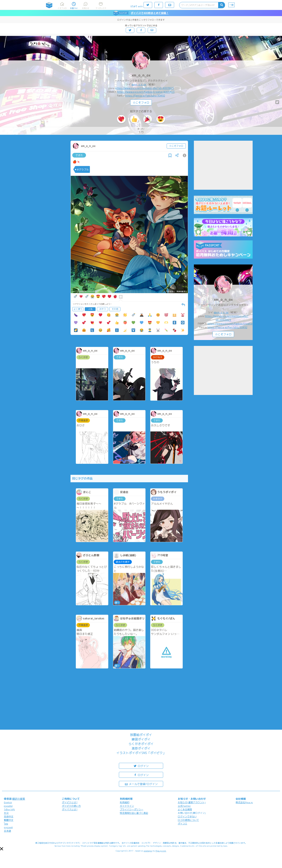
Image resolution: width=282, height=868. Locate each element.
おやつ (103, 309)
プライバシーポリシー (132, 809)
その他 (115, 309)
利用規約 (125, 802)
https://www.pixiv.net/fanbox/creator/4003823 (146, 92)
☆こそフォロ (141, 103)
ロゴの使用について (188, 820)
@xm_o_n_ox (139, 84)
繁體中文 (9, 820)
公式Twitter (184, 806)
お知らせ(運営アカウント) (192, 802)
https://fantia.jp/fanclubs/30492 (145, 96)
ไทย (6, 824)
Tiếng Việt (9, 809)
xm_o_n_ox (141, 75)
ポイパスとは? (70, 809)
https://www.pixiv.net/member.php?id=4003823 (144, 88)
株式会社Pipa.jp (244, 802)
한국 (6, 813)
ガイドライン (127, 806)
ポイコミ (183, 824)
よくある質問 (185, 809)
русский (8, 827)
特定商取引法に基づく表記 (134, 813)
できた (79, 155)
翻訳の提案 (19, 799)
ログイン (141, 766)
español (8, 806)
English (8, 802)
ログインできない (187, 816)
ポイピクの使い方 (71, 806)
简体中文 (9, 816)
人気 (90, 309)
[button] (2, 849)
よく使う (78, 309)
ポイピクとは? (70, 802)
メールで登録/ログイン (141, 784)
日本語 (7, 831)
